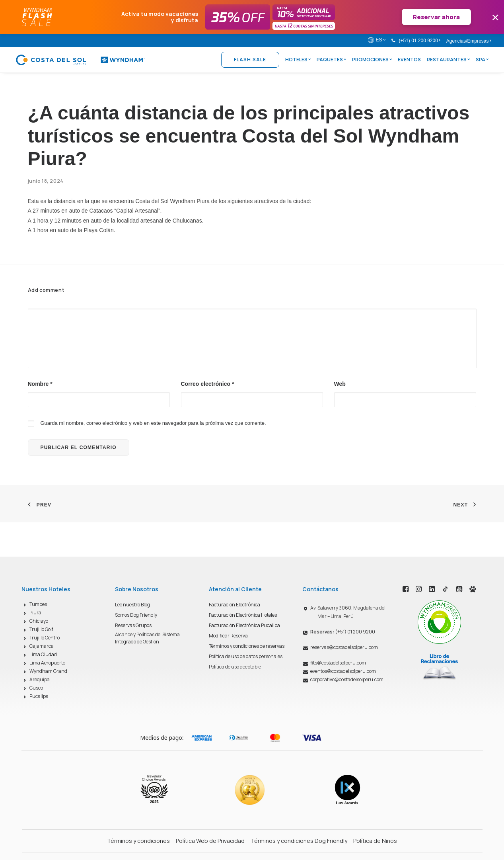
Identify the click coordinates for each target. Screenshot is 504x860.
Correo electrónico (208, 384)
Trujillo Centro (45, 638)
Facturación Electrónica (234, 605)
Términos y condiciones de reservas (247, 646)
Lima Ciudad (43, 654)
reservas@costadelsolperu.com (344, 647)
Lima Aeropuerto (47, 663)
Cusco (36, 688)
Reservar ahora (436, 17)
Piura (35, 613)
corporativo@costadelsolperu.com (347, 679)
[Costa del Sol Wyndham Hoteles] (80, 60)
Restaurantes (448, 60)
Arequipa (40, 679)
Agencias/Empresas (469, 41)
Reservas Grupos (133, 625)
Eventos (409, 60)
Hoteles (298, 60)
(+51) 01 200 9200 (419, 41)
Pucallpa (39, 696)
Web (340, 384)
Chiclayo (39, 621)
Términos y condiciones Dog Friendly (299, 841)
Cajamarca (42, 646)
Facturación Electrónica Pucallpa (244, 625)
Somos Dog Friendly (136, 615)
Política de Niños (375, 841)
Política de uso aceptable (235, 667)
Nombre (40, 384)
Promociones (372, 60)
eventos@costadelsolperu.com (343, 671)
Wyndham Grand (48, 671)
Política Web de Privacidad (210, 841)
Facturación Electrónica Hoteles (243, 615)
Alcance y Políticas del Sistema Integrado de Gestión (147, 638)
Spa (482, 60)
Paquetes (331, 60)
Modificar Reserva (228, 636)
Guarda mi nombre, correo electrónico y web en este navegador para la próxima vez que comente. (153, 423)
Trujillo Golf (41, 629)
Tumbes (38, 604)
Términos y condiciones (138, 841)
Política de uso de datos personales (246, 656)
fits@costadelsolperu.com (338, 663)
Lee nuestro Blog (132, 605)
